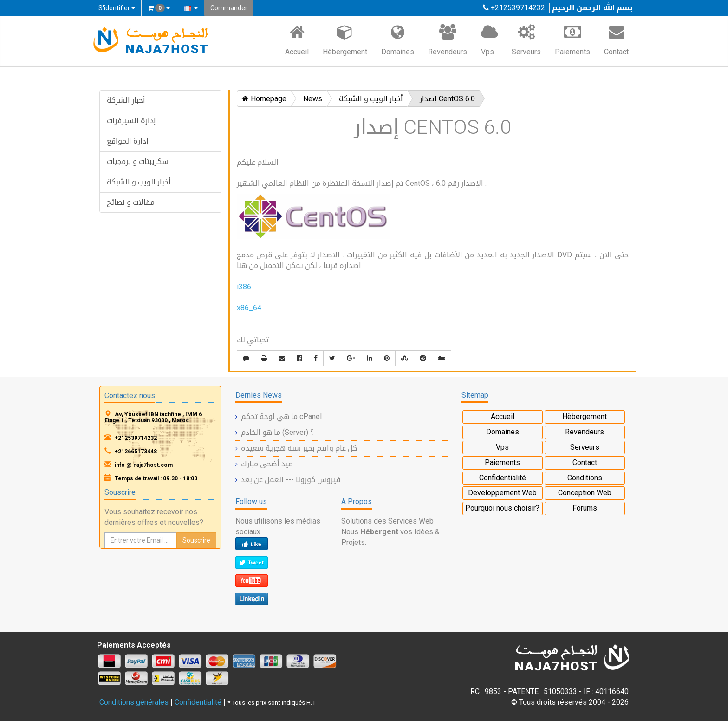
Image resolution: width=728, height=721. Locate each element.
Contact (616, 39)
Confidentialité (503, 478)
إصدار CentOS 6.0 (447, 99)
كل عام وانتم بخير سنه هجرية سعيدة (299, 448)
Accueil (297, 39)
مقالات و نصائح (131, 202)
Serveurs (526, 39)
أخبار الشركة (126, 100)
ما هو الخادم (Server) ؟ (277, 432)
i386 (244, 287)
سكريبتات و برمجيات (138, 161)
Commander (229, 8)
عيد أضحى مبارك (266, 464)
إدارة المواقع (128, 141)
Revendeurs (448, 39)
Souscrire (196, 540)
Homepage (264, 99)
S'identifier (117, 8)
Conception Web (585, 493)
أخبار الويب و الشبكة (139, 182)
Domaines (398, 39)
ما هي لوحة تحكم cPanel (281, 416)
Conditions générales (134, 702)
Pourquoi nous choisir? (502, 508)
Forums (585, 508)
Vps (489, 39)
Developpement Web (502, 493)
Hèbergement (345, 39)
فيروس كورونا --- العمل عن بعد (291, 480)
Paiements (572, 39)
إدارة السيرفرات (131, 121)
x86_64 (249, 308)
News (313, 99)
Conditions (585, 478)
